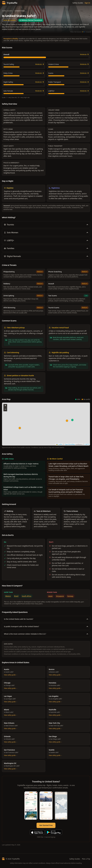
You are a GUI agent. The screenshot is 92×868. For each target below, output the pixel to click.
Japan (50, 596)
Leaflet (59, 444)
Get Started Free (46, 825)
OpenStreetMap (70, 444)
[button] (72, 420)
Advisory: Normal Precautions (31, 20)
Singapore (60, 596)
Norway (70, 596)
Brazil (16, 596)
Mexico (8, 596)
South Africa (27, 596)
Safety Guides (78, 3)
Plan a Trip (86, 859)
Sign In (87, 3)
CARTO (87, 444)
